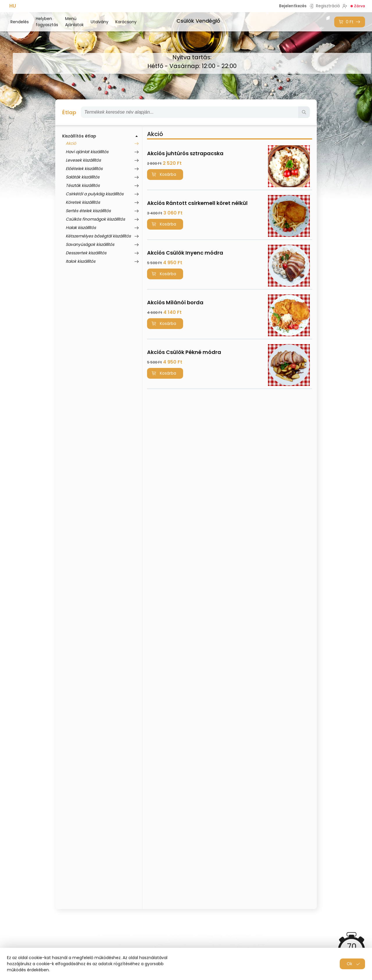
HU (13, 6)
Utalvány (100, 22)
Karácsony (126, 22)
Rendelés (20, 22)
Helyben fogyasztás (47, 22)
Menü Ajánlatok (74, 22)
